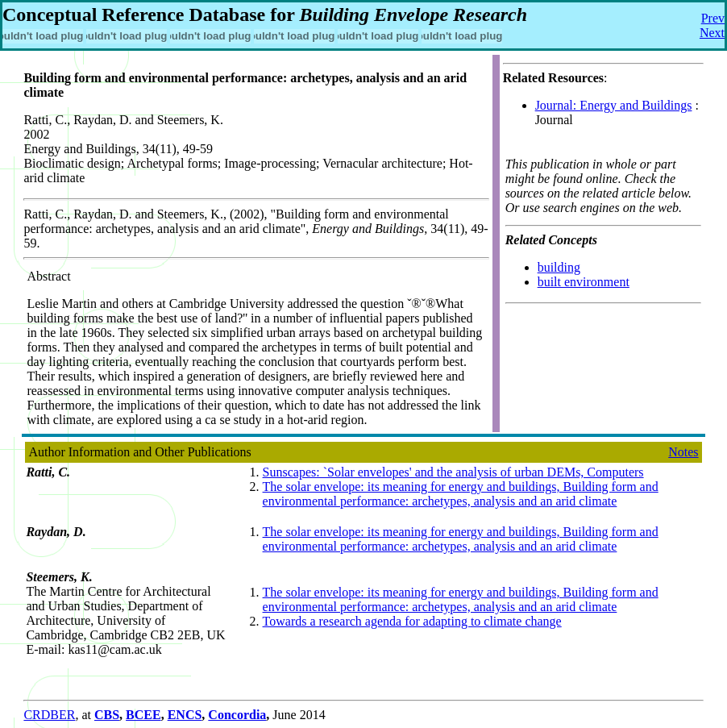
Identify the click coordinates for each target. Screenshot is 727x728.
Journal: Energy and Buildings (614, 105)
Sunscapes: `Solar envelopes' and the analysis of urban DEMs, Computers (453, 472)
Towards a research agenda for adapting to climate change (412, 621)
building (559, 267)
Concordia (237, 715)
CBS (107, 715)
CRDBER (49, 715)
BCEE (143, 715)
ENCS (185, 715)
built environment (584, 282)
